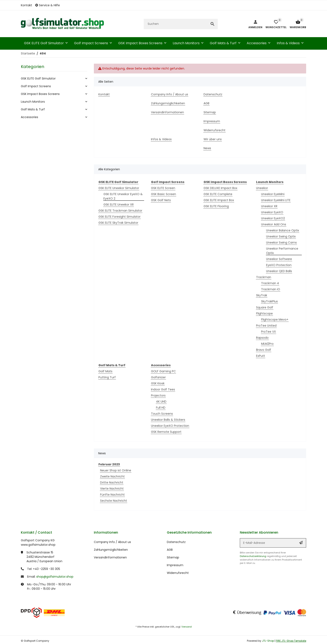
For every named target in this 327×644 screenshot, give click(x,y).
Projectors (158, 395)
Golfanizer (158, 377)
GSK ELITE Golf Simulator (38, 78)
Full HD (161, 408)
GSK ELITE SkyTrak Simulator (118, 223)
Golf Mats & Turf (33, 109)
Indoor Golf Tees (163, 389)
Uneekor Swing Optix (281, 236)
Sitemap (173, 557)
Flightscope (264, 313)
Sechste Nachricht (114, 501)
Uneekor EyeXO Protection (170, 426)
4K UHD (161, 402)
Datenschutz (176, 542)
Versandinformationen (110, 557)
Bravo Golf (264, 350)
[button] (49, 5)
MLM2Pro (267, 344)
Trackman (264, 277)
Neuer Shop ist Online (116, 470)
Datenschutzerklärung (253, 556)
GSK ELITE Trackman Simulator (120, 211)
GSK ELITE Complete (218, 194)
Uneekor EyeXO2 (273, 218)
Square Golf (265, 307)
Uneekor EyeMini (273, 194)
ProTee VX (269, 332)
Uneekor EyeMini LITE (276, 200)
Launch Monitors (33, 102)
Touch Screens (162, 414)
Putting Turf (107, 377)
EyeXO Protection (279, 265)
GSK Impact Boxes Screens (40, 94)
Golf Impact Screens (36, 86)
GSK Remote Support (166, 432)
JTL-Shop (268, 641)
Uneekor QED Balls (279, 271)
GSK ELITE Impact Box (219, 200)
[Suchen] (175, 24)
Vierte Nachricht (112, 489)
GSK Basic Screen (163, 194)
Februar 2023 (109, 464)
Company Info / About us (112, 542)
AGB (170, 550)
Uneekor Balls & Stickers (168, 420)
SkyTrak (262, 295)
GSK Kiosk (158, 383)
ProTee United (266, 326)
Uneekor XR (269, 206)
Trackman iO (271, 289)
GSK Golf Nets (161, 200)
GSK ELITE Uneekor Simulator (119, 188)
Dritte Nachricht (112, 482)
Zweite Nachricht (112, 476)
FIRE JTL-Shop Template (291, 641)
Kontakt (26, 5)
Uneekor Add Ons (274, 224)
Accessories (30, 117)
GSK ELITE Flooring (216, 206)
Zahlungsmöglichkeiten (111, 550)
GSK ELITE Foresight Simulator (119, 217)
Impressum (175, 565)
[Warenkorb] (296, 24)
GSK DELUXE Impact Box (220, 188)
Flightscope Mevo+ (275, 319)
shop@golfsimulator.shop (55, 577)
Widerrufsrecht (178, 573)
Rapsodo (262, 338)
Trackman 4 (270, 283)
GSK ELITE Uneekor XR (119, 205)
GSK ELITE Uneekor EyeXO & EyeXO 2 (123, 196)
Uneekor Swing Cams (281, 242)
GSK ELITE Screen (163, 188)
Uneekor (262, 188)
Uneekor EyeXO (272, 212)
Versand (187, 627)
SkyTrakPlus (269, 301)
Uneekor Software (279, 259)
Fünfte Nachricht (112, 495)
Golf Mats (105, 371)
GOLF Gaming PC (163, 371)
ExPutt (261, 356)
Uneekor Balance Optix (283, 230)
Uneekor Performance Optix (282, 251)
